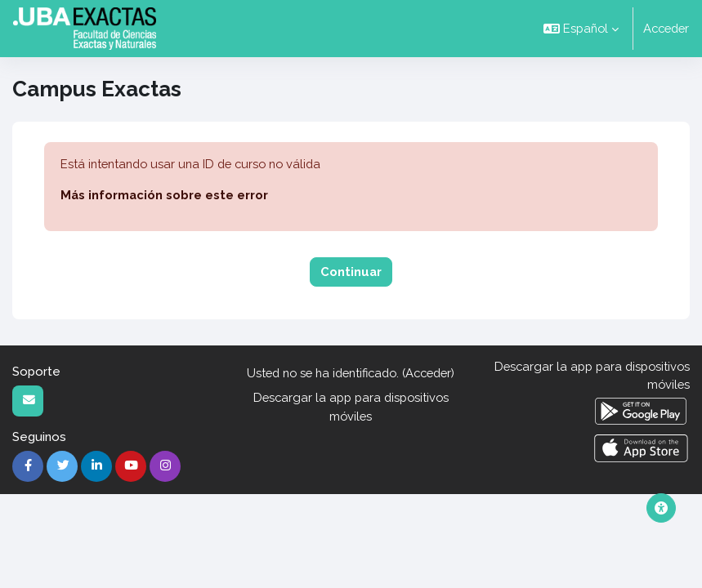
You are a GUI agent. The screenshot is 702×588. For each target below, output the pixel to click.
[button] (581, 29)
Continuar (351, 272)
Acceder (666, 28)
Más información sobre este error (164, 195)
